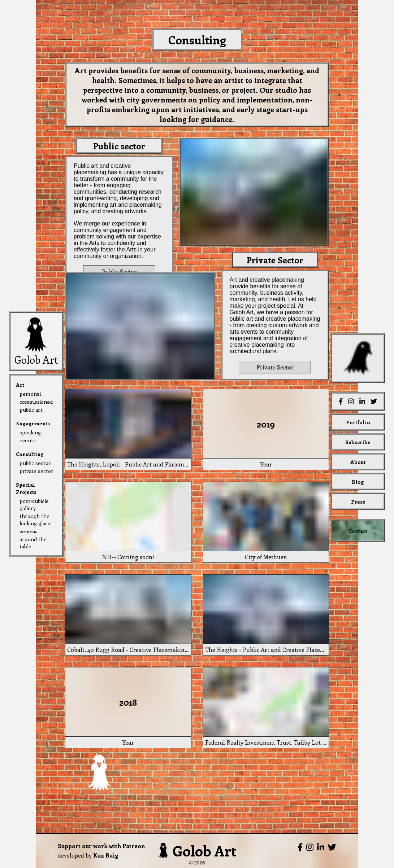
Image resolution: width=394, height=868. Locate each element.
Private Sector (275, 367)
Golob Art (197, 851)
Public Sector (119, 271)
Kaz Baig (106, 855)
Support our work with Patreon (101, 846)
